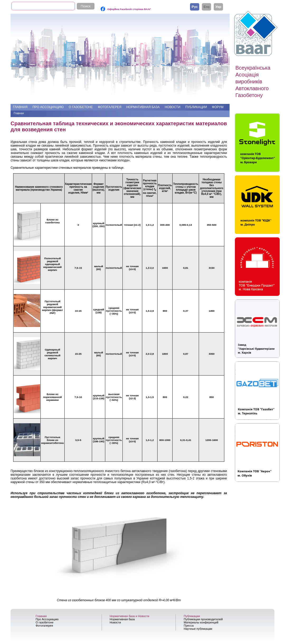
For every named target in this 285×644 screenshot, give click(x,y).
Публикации (196, 107)
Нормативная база (143, 107)
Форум (218, 107)
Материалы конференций (201, 622)
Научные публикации (198, 629)
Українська (218, 7)
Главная (20, 107)
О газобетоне (81, 107)
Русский (195, 7)
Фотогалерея (110, 107)
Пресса (189, 626)
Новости (172, 107)
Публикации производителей (203, 619)
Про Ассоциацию (48, 107)
